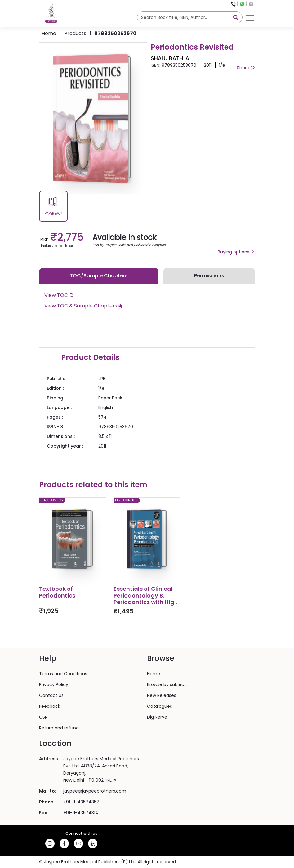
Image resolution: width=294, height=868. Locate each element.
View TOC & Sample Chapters (83, 306)
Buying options (236, 252)
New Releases (162, 695)
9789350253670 (115, 33)
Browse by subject (167, 684)
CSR (43, 717)
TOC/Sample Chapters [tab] (99, 276)
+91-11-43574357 (81, 802)
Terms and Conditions (63, 674)
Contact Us (51, 695)
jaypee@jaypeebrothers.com (95, 791)
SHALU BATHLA (170, 58)
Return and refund (59, 728)
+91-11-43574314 (81, 813)
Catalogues (160, 706)
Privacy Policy (54, 684)
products (75, 33)
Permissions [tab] (209, 276)
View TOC (59, 295)
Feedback (50, 706)
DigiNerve (157, 717)
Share (246, 68)
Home (49, 33)
